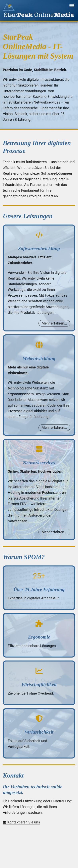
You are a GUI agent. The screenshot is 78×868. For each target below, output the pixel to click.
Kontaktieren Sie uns (21, 822)
